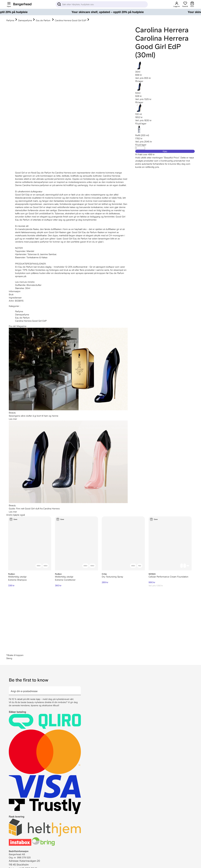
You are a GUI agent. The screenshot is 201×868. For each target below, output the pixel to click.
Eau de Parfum (43, 20)
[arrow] (80, 689)
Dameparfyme (25, 20)
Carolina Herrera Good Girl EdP (71, 20)
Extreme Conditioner (65, 580)
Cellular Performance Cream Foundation (168, 577)
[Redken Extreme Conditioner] (76, 543)
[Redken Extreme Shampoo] (30, 543)
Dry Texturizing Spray (112, 577)
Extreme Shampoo (17, 580)
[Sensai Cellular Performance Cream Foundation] (170, 543)
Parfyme (10, 20)
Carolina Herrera (162, 30)
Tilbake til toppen (15, 655)
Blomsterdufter (34, 285)
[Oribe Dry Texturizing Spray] (123, 543)
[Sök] (102, 4)
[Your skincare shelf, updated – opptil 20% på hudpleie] (100, 12)
